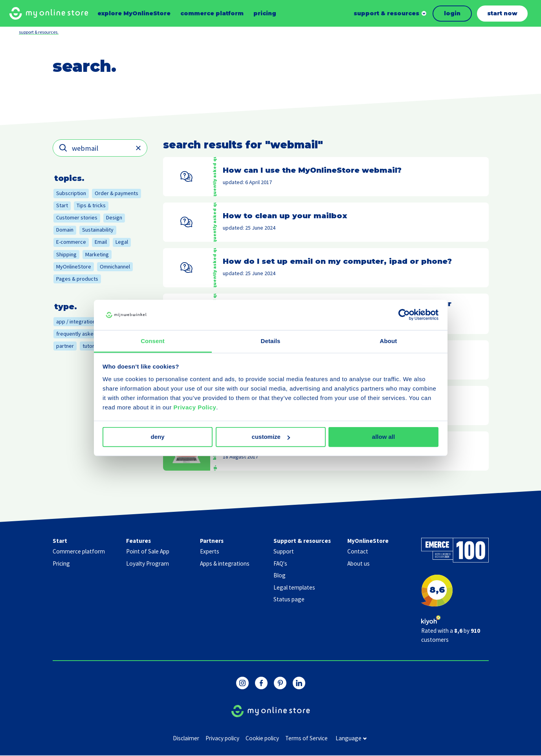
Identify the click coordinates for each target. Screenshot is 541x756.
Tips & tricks (91, 205)
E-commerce (71, 242)
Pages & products (77, 279)
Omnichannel (115, 267)
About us (359, 563)
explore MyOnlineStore (134, 13)
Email (101, 242)
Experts (210, 551)
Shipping (66, 254)
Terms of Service (306, 738)
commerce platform (212, 13)
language (351, 739)
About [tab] (389, 341)
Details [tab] (271, 341)
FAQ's (280, 563)
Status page (289, 599)
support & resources (386, 13)
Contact (358, 551)
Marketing (97, 254)
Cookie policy (262, 738)
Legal (122, 242)
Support (284, 551)
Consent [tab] (153, 341)
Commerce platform (79, 551)
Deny (157, 437)
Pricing (61, 563)
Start (62, 205)
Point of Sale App (148, 551)
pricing (265, 13)
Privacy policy (222, 738)
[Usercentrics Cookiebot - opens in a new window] (404, 315)
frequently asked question (87, 334)
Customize (271, 437)
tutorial (91, 346)
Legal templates (294, 587)
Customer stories (77, 217)
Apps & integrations (225, 563)
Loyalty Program (148, 563)
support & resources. (39, 32)
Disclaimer (186, 738)
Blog (280, 575)
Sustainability (98, 230)
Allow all (383, 437)
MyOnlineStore (74, 267)
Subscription (71, 193)
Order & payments (116, 193)
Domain (65, 230)
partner (65, 346)
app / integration (76, 321)
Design (114, 217)
